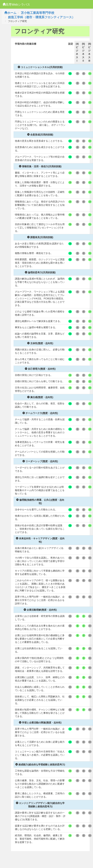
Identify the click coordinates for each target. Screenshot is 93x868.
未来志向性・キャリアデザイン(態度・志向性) (40, 540)
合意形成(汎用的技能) (40, 135)
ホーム (10, 13)
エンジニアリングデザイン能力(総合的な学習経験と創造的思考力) (40, 805)
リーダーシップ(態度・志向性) (40, 461)
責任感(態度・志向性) (40, 397)
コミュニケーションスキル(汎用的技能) (40, 67)
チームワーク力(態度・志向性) (40, 413)
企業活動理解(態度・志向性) (40, 610)
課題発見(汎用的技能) (40, 237)
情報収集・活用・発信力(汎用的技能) (40, 166)
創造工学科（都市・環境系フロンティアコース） (41, 17)
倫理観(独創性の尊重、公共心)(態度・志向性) (40, 502)
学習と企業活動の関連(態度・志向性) (40, 723)
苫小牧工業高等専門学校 (38, 13)
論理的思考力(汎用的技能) (40, 272)
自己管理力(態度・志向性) (40, 369)
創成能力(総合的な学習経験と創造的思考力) (40, 765)
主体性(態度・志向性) (40, 343)
